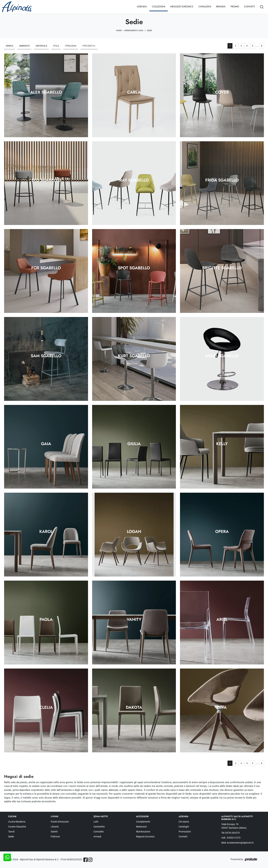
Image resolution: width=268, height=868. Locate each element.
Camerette (99, 827)
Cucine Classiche (17, 827)
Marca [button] (9, 46)
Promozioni (185, 832)
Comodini (99, 832)
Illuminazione (143, 832)
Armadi (97, 837)
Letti (96, 822)
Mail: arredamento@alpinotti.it (237, 843)
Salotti (54, 832)
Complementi (143, 822)
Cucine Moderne (17, 822)
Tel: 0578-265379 (230, 833)
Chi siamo (184, 822)
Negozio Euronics (182, 7)
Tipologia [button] (71, 46)
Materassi (141, 827)
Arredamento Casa (134, 31)
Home (119, 31)
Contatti (249, 7)
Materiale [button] (41, 46)
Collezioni (159, 7)
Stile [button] (56, 46)
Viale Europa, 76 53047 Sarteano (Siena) (234, 826)
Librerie (55, 827)
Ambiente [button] (24, 46)
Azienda (142, 7)
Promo (235, 7)
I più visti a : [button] (89, 46)
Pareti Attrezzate (60, 822)
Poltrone (55, 837)
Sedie (149, 31)
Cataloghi (205, 7)
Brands (221, 7)
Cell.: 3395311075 (231, 838)
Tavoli (11, 832)
